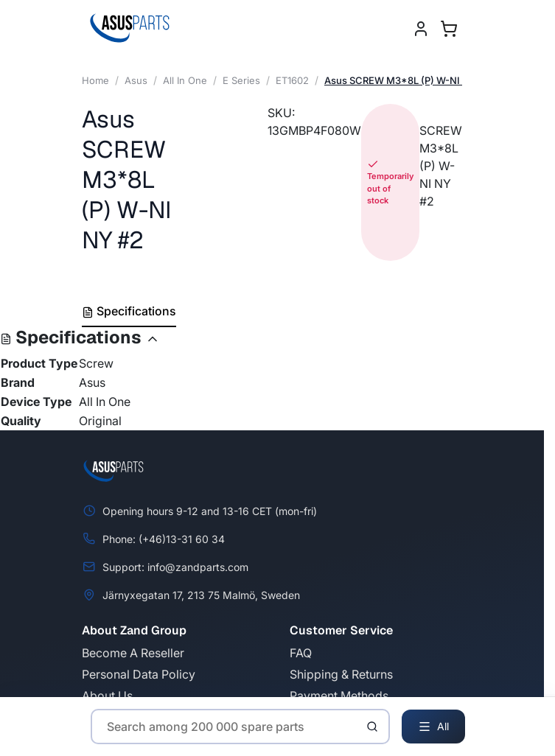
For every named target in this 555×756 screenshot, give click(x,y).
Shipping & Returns (341, 674)
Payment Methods (339, 696)
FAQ (301, 653)
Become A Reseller (133, 653)
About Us (107, 696)
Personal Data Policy (139, 674)
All (433, 727)
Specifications (129, 311)
